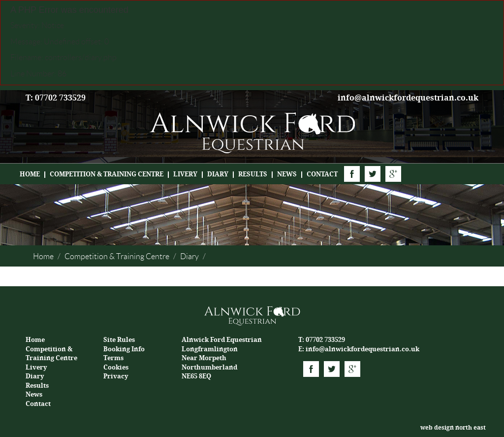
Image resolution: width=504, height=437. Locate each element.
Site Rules (119, 340)
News (287, 174)
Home (30, 174)
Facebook (352, 174)
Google (393, 174)
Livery (185, 174)
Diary (218, 174)
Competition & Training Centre (107, 174)
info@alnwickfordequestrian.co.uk (408, 98)
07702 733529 (325, 340)
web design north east (453, 428)
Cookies (116, 367)
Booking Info (124, 349)
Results (253, 174)
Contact (322, 174)
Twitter (373, 174)
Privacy (116, 376)
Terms (113, 358)
